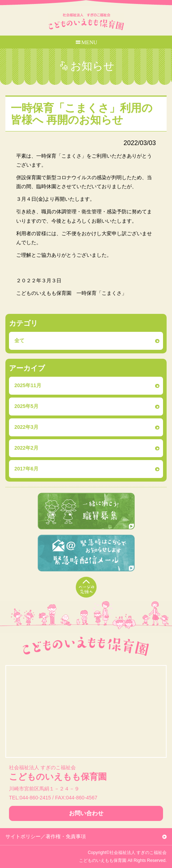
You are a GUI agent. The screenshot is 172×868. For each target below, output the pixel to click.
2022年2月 (26, 448)
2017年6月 (26, 469)
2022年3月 (26, 427)
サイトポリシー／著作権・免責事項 (46, 836)
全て (19, 340)
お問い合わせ (86, 813)
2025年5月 (26, 406)
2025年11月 (28, 385)
